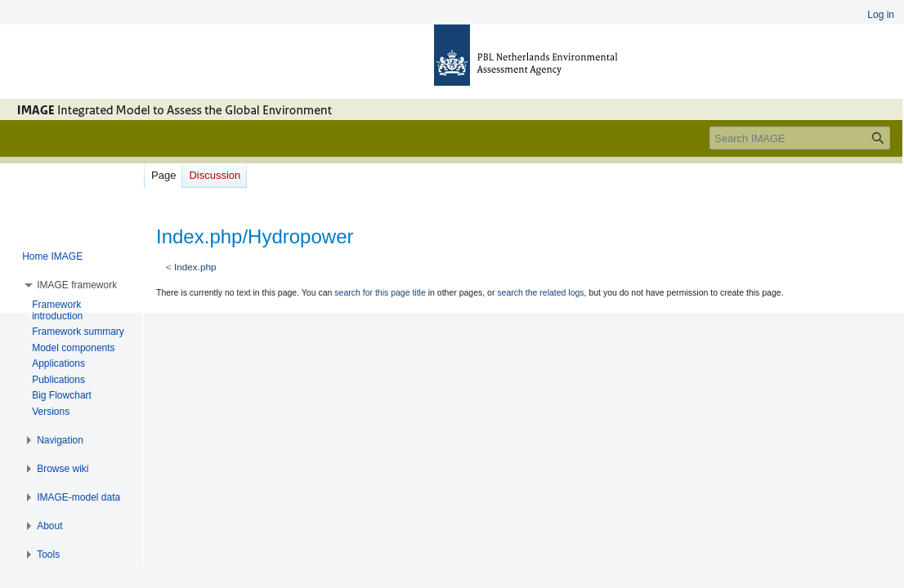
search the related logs (540, 292)
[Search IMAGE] (800, 138)
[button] (77, 285)
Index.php (195, 267)
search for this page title (380, 292)
